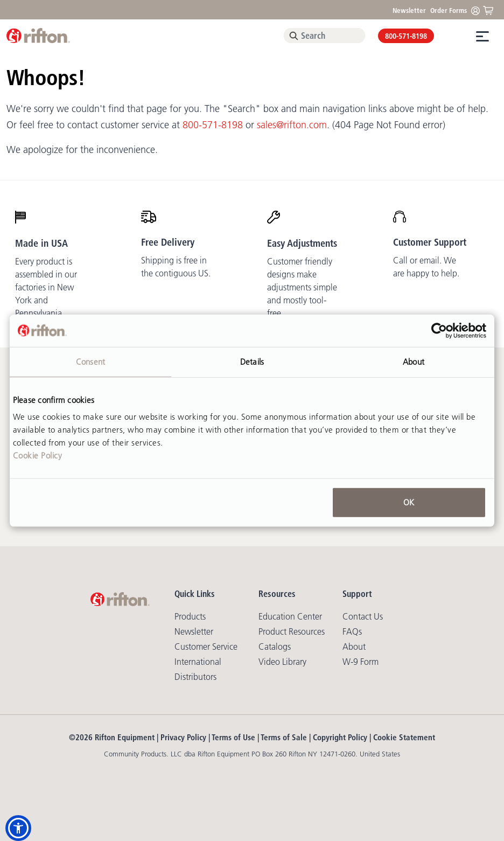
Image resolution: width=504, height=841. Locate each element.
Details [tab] (252, 361)
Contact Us (363, 616)
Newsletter (409, 10)
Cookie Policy (38, 456)
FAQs (352, 631)
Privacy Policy (183, 737)
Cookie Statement (404, 737)
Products (190, 616)
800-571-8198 (406, 36)
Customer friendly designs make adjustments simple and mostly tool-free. (302, 287)
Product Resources (292, 631)
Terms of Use (233, 737)
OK (409, 502)
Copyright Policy (340, 737)
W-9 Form (360, 662)
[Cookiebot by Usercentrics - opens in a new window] (439, 330)
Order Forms (449, 10)
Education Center (290, 616)
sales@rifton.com (292, 125)
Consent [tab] (90, 361)
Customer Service (206, 647)
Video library (282, 662)
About (354, 647)
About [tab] (414, 361)
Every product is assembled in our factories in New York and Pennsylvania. (46, 287)
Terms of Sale (284, 737)
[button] (18, 828)
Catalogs (275, 647)
